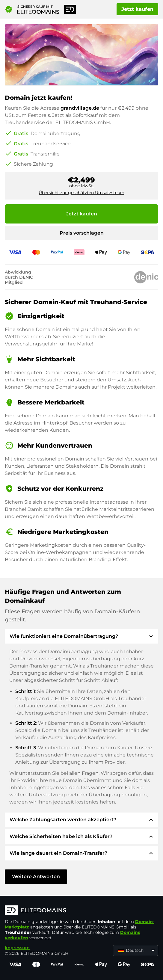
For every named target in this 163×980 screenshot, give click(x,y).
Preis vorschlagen (82, 233)
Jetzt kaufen (137, 9)
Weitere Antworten (36, 876)
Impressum (17, 948)
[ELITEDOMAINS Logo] (81, 911)
